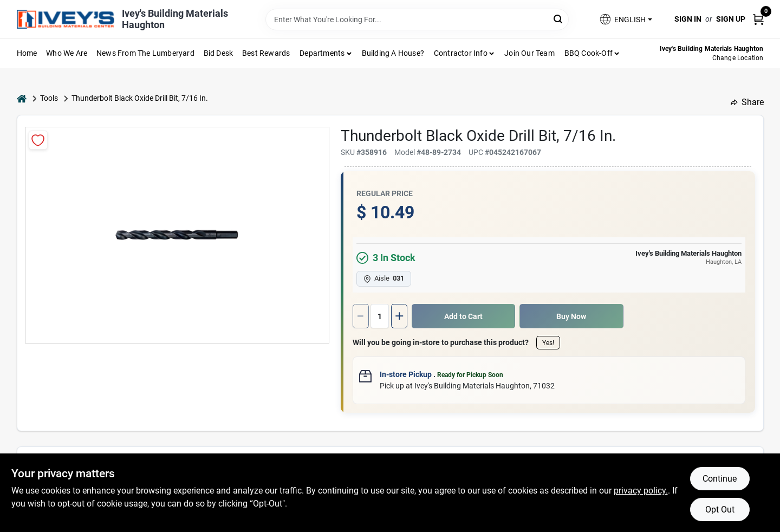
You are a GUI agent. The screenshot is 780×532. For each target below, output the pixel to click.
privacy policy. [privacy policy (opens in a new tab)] (641, 491)
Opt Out (720, 510)
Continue (720, 479)
